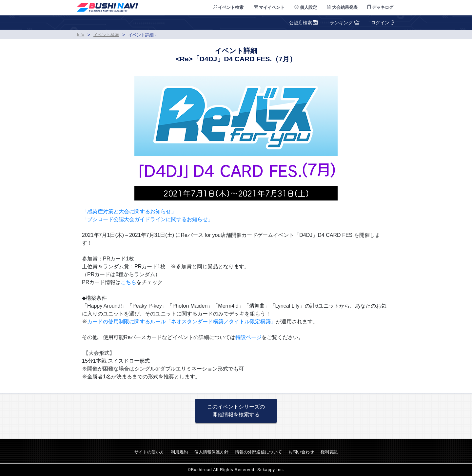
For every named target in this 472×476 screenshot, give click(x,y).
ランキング (344, 23)
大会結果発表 (342, 7)
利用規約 (179, 452)
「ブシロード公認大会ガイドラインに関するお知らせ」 (147, 219)
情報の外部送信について (258, 452)
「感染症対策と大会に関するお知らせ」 (129, 211)
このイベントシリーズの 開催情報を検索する (236, 411)
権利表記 (329, 452)
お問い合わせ (301, 452)
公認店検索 (304, 23)
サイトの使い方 (149, 452)
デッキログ (380, 7)
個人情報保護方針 (211, 452)
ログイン (382, 23)
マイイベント (269, 7)
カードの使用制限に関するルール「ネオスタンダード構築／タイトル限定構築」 (182, 322)
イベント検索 (228, 7)
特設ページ (248, 337)
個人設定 (306, 7)
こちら (128, 282)
